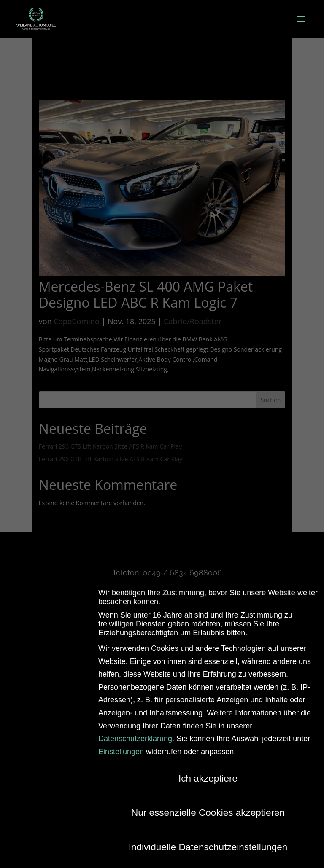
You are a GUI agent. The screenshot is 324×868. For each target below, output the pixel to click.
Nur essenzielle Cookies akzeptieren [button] (208, 810)
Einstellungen (121, 749)
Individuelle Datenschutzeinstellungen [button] (208, 845)
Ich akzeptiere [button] (208, 776)
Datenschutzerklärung (135, 736)
